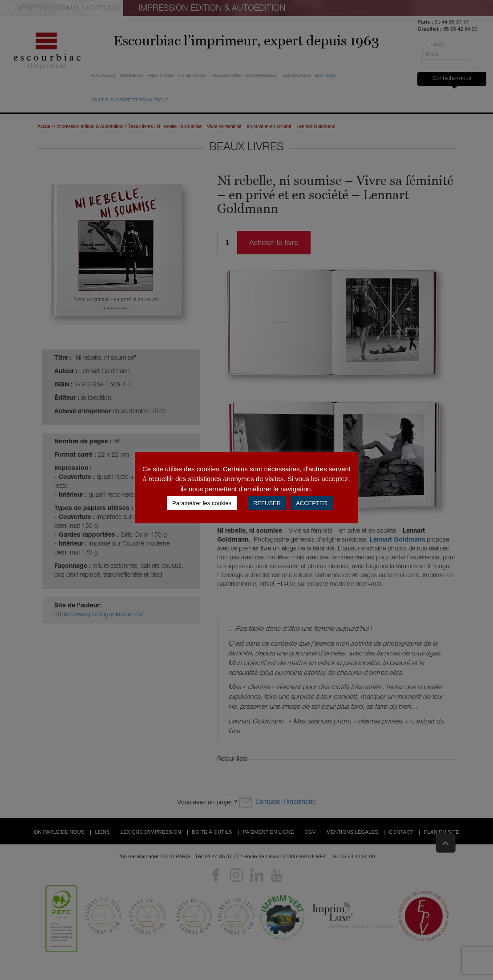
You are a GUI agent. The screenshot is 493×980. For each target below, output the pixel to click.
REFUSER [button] (267, 503)
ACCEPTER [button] (312, 503)
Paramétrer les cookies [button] (202, 503)
